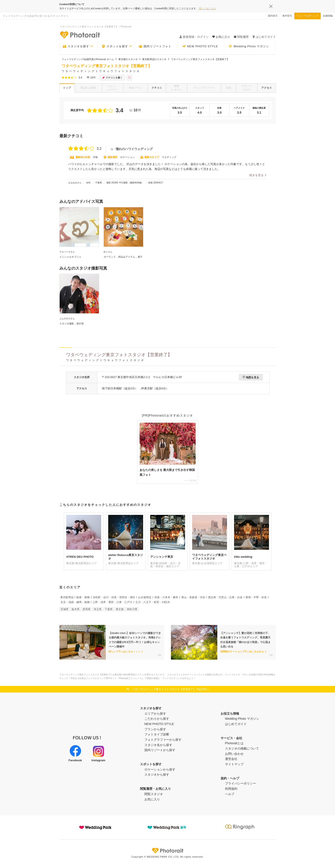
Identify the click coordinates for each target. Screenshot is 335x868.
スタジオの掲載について (242, 748)
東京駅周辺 (67, 597)
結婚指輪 (328, 16)
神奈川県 (132, 609)
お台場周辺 (145, 597)
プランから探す (155, 729)
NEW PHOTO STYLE (200, 46)
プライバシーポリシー (240, 783)
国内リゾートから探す (160, 750)
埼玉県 (98, 609)
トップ (67, 88)
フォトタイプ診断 (157, 734)
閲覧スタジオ (154, 794)
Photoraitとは (234, 743)
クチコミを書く (112, 78)
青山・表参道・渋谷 (193, 597)
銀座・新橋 (83, 597)
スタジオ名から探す (158, 745)
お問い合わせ (234, 754)
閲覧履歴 (241, 37)
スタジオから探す (157, 775)
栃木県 (76, 609)
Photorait (168, 851)
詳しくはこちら (207, 8)
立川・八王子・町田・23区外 (153, 602)
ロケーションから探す (160, 769)
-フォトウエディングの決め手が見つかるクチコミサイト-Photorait (80, 35)
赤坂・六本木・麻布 (166, 597)
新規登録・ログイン (194, 37)
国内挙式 (273, 16)
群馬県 (87, 609)
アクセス (267, 88)
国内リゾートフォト (155, 46)
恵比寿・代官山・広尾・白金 (225, 597)
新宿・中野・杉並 (256, 597)
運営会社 (231, 759)
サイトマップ (234, 764)
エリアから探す (155, 714)
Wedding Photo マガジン (249, 46)
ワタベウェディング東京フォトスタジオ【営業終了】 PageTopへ (171, 689)
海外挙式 (287, 16)
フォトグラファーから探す (163, 740)
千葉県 (109, 609)
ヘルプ (230, 794)
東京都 (120, 609)
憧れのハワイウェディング (132, 149)
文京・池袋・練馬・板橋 (75, 602)
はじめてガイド (264, 37)
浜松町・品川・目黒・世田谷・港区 (114, 597)
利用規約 (231, 789)
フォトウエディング (308, 16)
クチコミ (157, 88)
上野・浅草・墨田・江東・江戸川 (112, 602)
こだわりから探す (157, 719)
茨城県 (64, 609)
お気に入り (152, 799)
